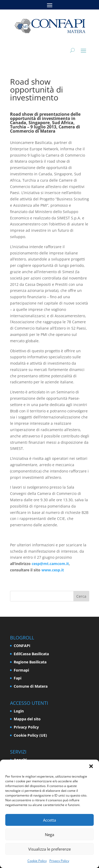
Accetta (49, 820)
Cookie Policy (37, 861)
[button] (91, 766)
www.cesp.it (53, 570)
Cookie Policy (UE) (30, 735)
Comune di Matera (31, 686)
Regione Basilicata (30, 662)
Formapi (21, 670)
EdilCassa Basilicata (31, 654)
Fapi (18, 678)
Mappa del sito (27, 719)
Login (19, 711)
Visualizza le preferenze (49, 849)
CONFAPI (22, 646)
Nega (49, 835)
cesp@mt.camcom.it (50, 564)
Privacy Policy (59, 861)
